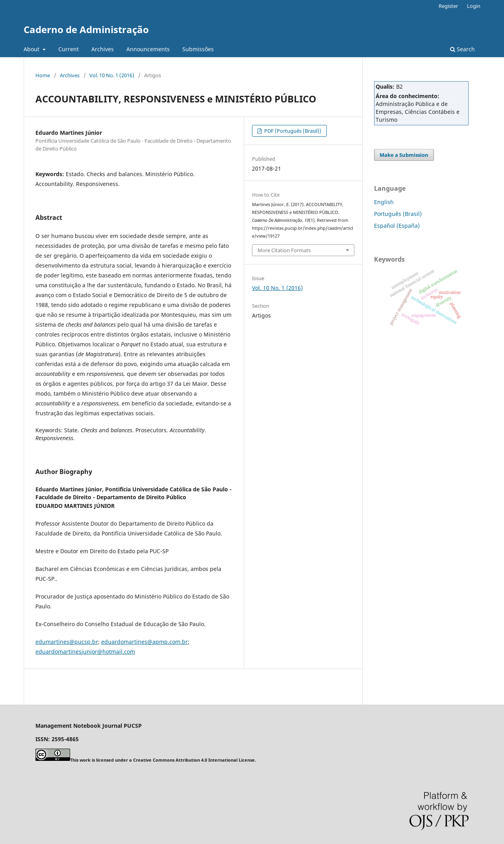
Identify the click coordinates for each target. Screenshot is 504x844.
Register (448, 6)
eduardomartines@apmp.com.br (145, 642)
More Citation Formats (284, 250)
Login (474, 6)
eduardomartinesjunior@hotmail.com (85, 652)
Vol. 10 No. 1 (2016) (112, 75)
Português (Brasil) (398, 214)
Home (43, 75)
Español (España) (397, 226)
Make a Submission (404, 155)
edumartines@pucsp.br (67, 642)
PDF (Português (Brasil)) (292, 131)
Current (69, 49)
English (384, 202)
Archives (103, 49)
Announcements (148, 49)
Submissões (198, 49)
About (32, 49)
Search (462, 49)
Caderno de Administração (86, 29)
